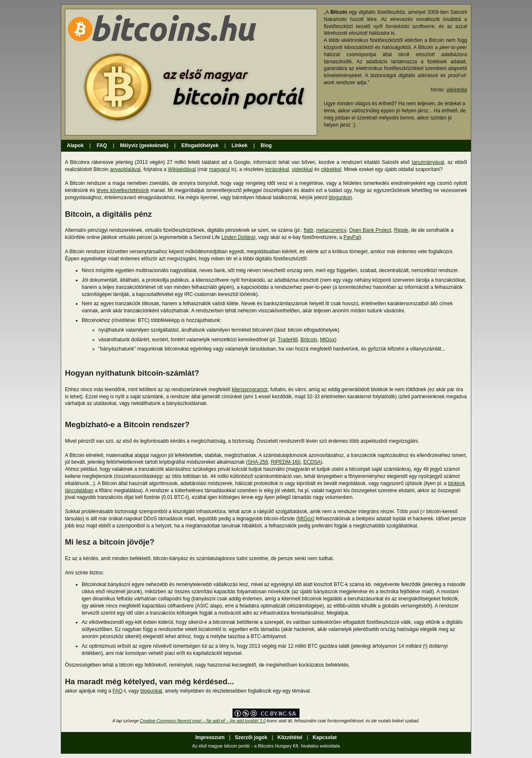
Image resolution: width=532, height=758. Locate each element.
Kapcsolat (324, 737)
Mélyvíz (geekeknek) (144, 145)
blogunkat (151, 691)
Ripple (401, 230)
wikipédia (457, 90)
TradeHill (288, 340)
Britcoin (309, 340)
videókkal (302, 169)
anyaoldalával (125, 169)
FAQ (102, 145)
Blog (266, 145)
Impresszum (210, 737)
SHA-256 (258, 462)
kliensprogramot (249, 389)
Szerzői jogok (251, 737)
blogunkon (340, 197)
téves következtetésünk (123, 190)
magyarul (219, 169)
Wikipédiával (182, 169)
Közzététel (290, 737)
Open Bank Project (370, 230)
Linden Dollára (238, 237)
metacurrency (331, 230)
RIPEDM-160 (286, 462)
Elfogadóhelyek (200, 145)
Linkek (240, 145)
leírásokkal (277, 169)
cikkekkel (331, 169)
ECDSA (312, 462)
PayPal (351, 237)
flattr (309, 230)
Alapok (77, 145)
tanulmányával (428, 162)
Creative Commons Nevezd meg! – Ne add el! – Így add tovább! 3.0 (203, 721)
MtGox (327, 340)
